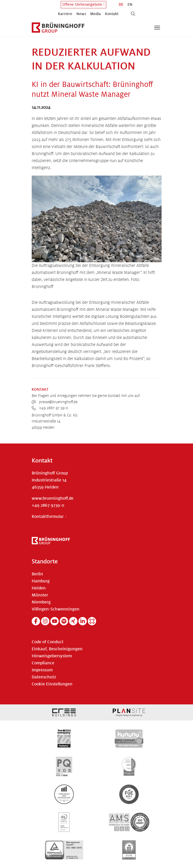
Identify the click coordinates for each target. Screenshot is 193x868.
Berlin (37, 574)
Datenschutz (44, 677)
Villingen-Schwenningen (56, 609)
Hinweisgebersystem (52, 656)
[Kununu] (92, 621)
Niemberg (41, 602)
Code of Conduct (48, 642)
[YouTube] (55, 621)
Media (95, 14)
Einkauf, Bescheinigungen (57, 649)
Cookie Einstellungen (52, 684)
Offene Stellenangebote (82, 4)
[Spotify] (64, 621)
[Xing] (73, 621)
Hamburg (41, 581)
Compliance (43, 663)
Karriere (65, 14)
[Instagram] (45, 621)
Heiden (39, 588)
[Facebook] (36, 621)
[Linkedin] (83, 621)
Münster (40, 595)
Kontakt (112, 14)
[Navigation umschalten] (157, 28)
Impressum (42, 670)
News (81, 14)
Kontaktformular (48, 517)
